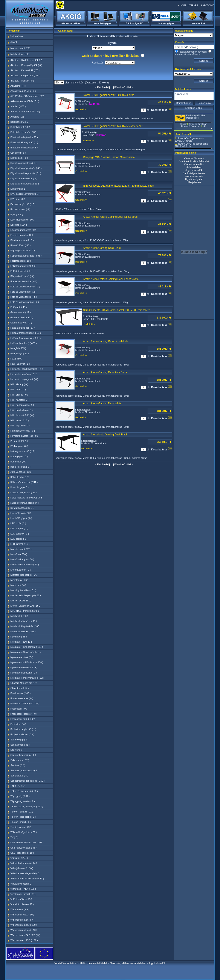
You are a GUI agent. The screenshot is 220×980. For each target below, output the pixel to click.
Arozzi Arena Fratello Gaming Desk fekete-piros (110, 217)
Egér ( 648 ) (17, 214)
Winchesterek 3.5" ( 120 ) (24, 925)
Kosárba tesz (162, 109)
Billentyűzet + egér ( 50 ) (23, 132)
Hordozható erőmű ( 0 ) (23, 431)
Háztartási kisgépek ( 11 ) (24, 374)
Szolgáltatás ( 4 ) (19, 776)
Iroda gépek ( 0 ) (19, 456)
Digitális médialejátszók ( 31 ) (26, 173)
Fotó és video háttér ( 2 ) (23, 292)
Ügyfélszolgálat (194, 179)
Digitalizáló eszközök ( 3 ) (24, 178)
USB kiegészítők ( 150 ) (23, 853)
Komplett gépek (102, 23)
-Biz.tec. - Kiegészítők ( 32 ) (25, 76)
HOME (183, 5)
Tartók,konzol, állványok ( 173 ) (27, 806)
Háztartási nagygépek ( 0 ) (24, 379)
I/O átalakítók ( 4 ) (20, 441)
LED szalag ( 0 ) (19, 539)
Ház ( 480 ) (16, 359)
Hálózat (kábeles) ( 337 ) (23, 328)
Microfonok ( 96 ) (19, 580)
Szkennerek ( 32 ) (20, 760)
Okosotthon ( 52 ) (20, 688)
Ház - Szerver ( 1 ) (20, 364)
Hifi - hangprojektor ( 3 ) (23, 405)
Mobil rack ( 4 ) (18, 585)
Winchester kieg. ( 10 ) (22, 915)
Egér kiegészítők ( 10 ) (22, 220)
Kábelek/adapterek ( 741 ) (24, 482)
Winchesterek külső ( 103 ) (24, 930)
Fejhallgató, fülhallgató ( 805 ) (26, 256)
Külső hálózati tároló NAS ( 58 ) (27, 498)
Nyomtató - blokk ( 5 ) (22, 657)
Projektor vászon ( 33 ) (22, 734)
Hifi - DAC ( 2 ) (18, 390)
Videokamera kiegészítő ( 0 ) (26, 873)
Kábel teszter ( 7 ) (20, 477)
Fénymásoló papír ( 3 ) (22, 276)
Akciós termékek (71, 23)
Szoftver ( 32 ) (18, 765)
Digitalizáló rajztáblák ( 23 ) (25, 184)
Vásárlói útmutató (194, 158)
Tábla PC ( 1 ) (18, 786)
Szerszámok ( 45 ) (20, 745)
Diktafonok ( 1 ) (19, 189)
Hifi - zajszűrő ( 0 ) (20, 426)
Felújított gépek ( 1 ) (21, 271)
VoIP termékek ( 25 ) (21, 899)
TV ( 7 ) (15, 837)
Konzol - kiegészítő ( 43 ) (24, 492)
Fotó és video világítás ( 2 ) (25, 302)
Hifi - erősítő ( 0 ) (19, 395)
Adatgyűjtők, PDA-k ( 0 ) (23, 91)
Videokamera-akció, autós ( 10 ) (27, 879)
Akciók (14, 42)
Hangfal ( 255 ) (18, 348)
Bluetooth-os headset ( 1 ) (24, 148)
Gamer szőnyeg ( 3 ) (21, 323)
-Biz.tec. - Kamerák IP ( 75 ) (25, 70)
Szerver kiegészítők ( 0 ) (23, 755)
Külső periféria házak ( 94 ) (25, 503)
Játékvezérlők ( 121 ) (21, 472)
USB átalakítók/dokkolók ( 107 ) (27, 843)
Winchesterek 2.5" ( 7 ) (23, 920)
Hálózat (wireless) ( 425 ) (24, 343)
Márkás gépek (166, 23)
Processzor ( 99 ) (20, 709)
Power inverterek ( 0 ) (22, 698)
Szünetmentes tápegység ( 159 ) (28, 781)
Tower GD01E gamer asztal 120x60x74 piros (109, 95)
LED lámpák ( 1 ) (19, 529)
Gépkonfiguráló (134, 23)
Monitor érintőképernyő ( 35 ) (26, 595)
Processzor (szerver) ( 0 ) (24, 714)
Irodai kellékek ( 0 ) (21, 467)
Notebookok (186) (20, 54)
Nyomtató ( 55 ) (19, 637)
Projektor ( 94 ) (18, 724)
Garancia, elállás (194, 164)
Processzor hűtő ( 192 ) (23, 719)
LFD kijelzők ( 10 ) (20, 544)
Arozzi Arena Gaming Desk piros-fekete (106, 341)
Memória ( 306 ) (19, 554)
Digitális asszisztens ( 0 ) (24, 163)
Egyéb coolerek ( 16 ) (22, 235)
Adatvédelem (194, 167)
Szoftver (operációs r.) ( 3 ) (24, 770)
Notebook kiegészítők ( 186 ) (26, 626)
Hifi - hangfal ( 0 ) (20, 400)
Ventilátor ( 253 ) (19, 858)
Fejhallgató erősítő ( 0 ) (23, 251)
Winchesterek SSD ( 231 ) (24, 940)
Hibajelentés (194, 182)
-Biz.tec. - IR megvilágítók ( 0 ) (26, 65)
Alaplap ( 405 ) (18, 106)
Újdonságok (17, 36)
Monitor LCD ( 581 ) (21, 601)
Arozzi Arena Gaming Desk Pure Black (105, 372)
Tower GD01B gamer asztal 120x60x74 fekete (190, 140)
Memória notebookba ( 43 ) (25, 565)
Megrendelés (192, 118)
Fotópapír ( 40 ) (19, 307)
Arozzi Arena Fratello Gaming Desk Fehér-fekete (111, 279)
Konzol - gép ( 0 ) (20, 487)
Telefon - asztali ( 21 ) (22, 812)
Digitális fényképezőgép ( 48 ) (26, 168)
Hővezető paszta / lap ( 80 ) (25, 436)
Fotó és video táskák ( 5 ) (24, 297)
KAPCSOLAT (207, 5)
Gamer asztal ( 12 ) (21, 312)
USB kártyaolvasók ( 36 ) (24, 848)
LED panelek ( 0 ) (20, 534)
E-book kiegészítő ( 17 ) (23, 204)
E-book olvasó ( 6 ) (20, 209)
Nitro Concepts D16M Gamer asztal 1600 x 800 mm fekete (117, 310)
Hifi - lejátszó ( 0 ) (20, 420)
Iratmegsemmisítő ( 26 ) (23, 451)
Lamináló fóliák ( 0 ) (21, 513)
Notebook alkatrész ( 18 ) (24, 621)
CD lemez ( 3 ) (18, 153)
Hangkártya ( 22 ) (20, 353)
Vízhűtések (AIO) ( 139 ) (23, 889)
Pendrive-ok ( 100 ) (21, 693)
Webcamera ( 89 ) (20, 909)
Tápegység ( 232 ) (20, 796)
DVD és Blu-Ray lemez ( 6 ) (25, 194)
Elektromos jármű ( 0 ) (22, 240)
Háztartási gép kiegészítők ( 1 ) (27, 369)
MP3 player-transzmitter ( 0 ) (25, 611)
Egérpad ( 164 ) (19, 225)
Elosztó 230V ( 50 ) (21, 245)
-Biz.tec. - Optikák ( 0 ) (22, 81)
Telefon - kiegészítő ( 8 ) (23, 817)
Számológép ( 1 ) (20, 740)
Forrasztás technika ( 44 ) (24, 281)
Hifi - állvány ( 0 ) (19, 384)
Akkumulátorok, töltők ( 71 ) (25, 101)
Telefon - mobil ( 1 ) (21, 822)
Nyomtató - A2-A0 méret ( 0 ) (26, 652)
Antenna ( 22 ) (18, 117)
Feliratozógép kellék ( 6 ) (23, 266)
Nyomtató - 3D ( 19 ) (21, 642)
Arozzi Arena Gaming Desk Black (102, 248)
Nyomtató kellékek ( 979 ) (24, 667)
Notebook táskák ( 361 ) (23, 631)
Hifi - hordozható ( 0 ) (22, 410)
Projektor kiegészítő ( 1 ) (23, 729)
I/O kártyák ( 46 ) (19, 446)
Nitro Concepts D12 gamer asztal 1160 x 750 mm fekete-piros (118, 186)
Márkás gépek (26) (20, 48)
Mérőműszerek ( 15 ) (21, 570)
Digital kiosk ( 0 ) (19, 158)
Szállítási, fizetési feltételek (194, 161)
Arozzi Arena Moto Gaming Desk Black (105, 435)
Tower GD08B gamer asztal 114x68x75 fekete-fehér (113, 126)
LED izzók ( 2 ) (18, 523)
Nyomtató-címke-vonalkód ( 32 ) (27, 678)
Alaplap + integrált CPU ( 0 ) (25, 112)
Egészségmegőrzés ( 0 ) (23, 230)
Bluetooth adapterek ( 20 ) (24, 137)
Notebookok (199, 23)
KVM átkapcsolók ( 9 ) (22, 508)
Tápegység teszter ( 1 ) (23, 801)
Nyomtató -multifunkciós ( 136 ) (27, 662)
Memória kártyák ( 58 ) (22, 559)
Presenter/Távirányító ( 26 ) (25, 704)
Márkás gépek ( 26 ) (21, 549)
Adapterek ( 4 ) (18, 86)
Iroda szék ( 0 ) (18, 462)
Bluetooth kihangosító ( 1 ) (24, 142)
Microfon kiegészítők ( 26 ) (24, 575)
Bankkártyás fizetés (194, 173)
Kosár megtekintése (196, 116)
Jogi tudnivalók (194, 170)
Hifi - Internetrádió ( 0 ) (22, 415)
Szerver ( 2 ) (17, 750)
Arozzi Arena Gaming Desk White (102, 403)
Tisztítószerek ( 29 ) (21, 827)
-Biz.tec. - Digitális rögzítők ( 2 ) (27, 60)
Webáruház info (194, 176)
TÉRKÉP (194, 5)
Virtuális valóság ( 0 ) (22, 884)
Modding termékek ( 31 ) (23, 590)
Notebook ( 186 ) (19, 616)
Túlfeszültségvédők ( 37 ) (24, 832)
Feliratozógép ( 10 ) (21, 261)
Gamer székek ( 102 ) (22, 317)
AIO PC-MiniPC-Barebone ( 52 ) (27, 96)
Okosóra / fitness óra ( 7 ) (24, 683)
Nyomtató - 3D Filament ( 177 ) (27, 647)
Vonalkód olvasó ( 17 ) (22, 904)
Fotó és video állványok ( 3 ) (25, 287)
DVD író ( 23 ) (18, 199)
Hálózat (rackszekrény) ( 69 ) (26, 333)
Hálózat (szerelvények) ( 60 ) (26, 338)
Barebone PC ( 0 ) (20, 122)
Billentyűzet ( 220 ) (20, 127)
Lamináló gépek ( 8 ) (21, 518)
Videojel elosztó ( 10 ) (22, 868)
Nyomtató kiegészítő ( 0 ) (24, 673)
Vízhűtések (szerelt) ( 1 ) (23, 894)
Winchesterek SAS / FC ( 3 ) (25, 935)
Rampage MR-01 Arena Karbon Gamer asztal (109, 157)
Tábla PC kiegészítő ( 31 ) (24, 791)
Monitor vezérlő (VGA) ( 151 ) (26, 606)
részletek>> (81, 109)
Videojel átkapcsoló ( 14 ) (24, 863)
